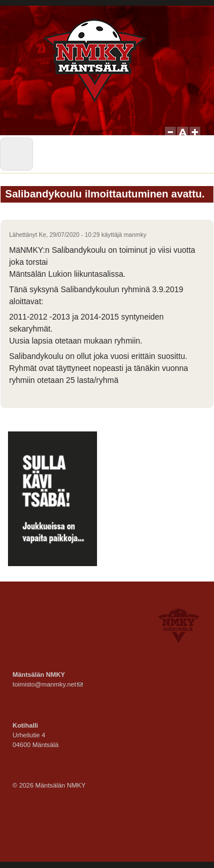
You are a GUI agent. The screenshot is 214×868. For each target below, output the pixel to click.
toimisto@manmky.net (48, 684)
